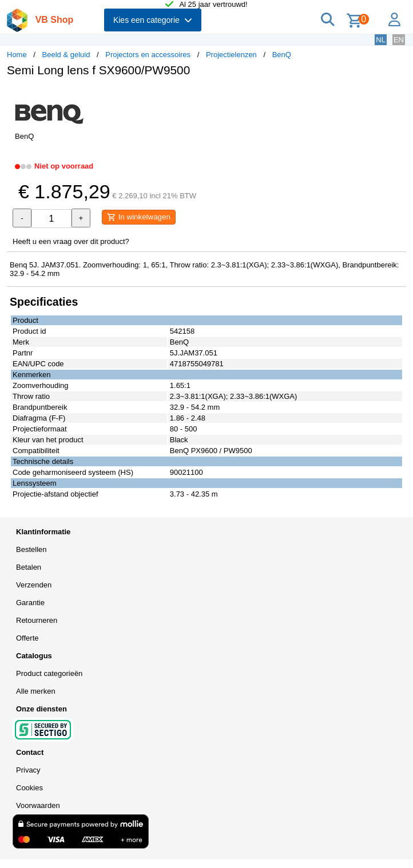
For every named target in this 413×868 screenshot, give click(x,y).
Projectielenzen (231, 55)
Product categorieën (49, 673)
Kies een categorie (153, 20)
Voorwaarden (38, 805)
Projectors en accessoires (148, 55)
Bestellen (31, 549)
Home (17, 55)
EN (399, 40)
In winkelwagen (139, 217)
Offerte (27, 638)
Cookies (29, 788)
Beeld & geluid (66, 55)
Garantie (30, 603)
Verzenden (34, 585)
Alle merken (36, 691)
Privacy (28, 770)
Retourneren (37, 620)
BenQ (282, 55)
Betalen (29, 567)
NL (381, 40)
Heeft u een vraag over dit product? (71, 241)
